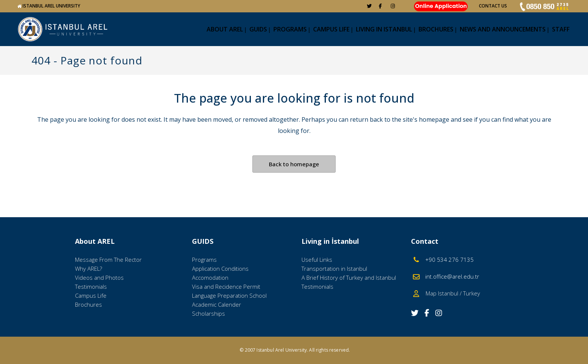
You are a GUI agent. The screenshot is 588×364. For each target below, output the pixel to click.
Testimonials (91, 286)
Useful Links (317, 260)
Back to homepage (294, 164)
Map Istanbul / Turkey (451, 293)
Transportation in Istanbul (334, 269)
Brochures (88, 304)
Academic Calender (217, 304)
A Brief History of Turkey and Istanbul (349, 277)
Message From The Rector (108, 260)
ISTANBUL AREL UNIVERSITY (51, 6)
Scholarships (208, 313)
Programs (204, 260)
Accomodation (210, 277)
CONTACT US (493, 6)
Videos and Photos (99, 277)
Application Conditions (220, 269)
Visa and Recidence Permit (226, 286)
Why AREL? (88, 269)
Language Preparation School (229, 295)
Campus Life (91, 295)
